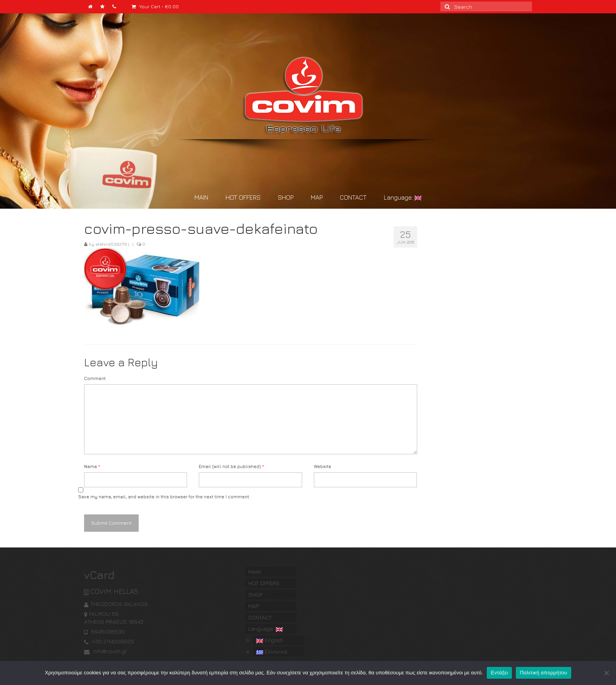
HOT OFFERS (243, 197)
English (270, 640)
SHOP (286, 197)
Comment (95, 378)
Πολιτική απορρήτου (543, 673)
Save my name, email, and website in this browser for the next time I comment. (164, 497)
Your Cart (155, 6)
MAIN (201, 197)
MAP (317, 197)
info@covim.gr (105, 651)
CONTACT (353, 197)
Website (323, 466)
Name (92, 466)
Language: (403, 197)
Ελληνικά (272, 651)
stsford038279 (111, 244)
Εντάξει (499, 673)
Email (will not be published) (231, 466)
